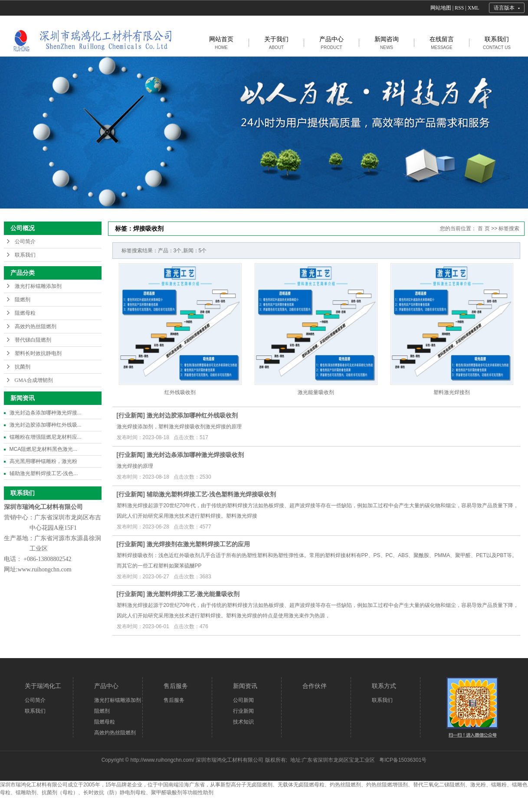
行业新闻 (131, 415)
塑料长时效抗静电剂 (38, 353)
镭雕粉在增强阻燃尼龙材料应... (46, 437)
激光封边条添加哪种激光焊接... (46, 413)
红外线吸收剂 (180, 392)
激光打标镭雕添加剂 (38, 286)
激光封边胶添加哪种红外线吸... (46, 425)
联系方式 (384, 686)
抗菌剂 (23, 367)
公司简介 (25, 241)
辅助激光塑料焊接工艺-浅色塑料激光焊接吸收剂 (212, 494)
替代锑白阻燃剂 (33, 340)
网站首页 (221, 43)
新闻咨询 (387, 43)
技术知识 (243, 722)
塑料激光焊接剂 (452, 392)
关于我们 (276, 43)
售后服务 (176, 686)
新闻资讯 (245, 686)
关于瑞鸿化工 (43, 686)
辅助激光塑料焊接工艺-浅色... (44, 473)
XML (474, 8)
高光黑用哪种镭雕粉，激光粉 (43, 461)
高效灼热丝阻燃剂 (36, 326)
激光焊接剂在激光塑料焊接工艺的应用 (198, 544)
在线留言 (442, 43)
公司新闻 (243, 700)
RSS (459, 8)
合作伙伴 (315, 686)
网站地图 (441, 8)
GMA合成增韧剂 (34, 380)
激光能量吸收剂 (316, 392)
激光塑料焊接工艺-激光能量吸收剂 (193, 594)
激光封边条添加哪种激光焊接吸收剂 (195, 455)
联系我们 (497, 43)
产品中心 (331, 43)
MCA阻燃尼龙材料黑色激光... (44, 449)
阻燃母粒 (25, 313)
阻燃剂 (23, 300)
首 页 (484, 228)
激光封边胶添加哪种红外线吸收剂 (192, 415)
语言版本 (504, 8)
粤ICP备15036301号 (403, 760)
